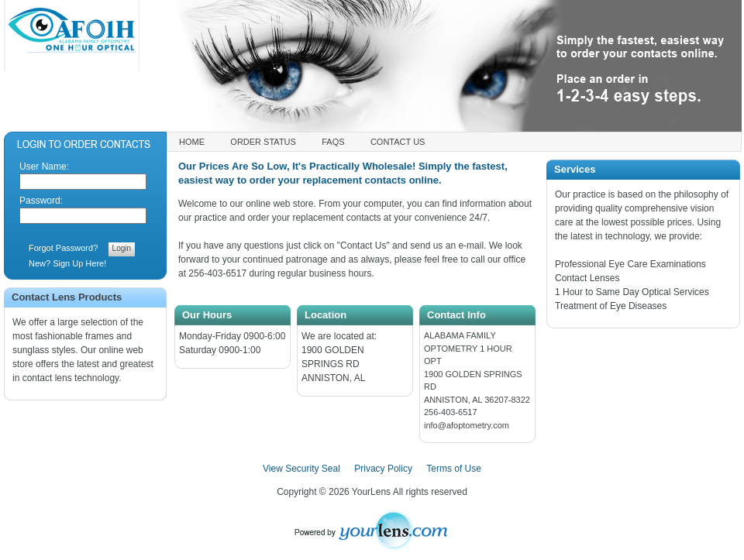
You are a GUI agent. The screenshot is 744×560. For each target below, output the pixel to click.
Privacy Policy (383, 469)
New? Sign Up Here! (67, 263)
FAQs (333, 142)
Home (192, 142)
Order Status (263, 142)
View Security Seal (301, 469)
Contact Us (398, 142)
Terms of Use (454, 469)
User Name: (44, 167)
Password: (41, 201)
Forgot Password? (63, 248)
